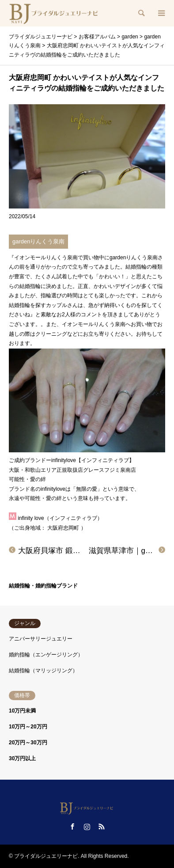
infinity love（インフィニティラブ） (60, 518)
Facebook (72, 826)
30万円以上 (22, 758)
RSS (102, 826)
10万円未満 (22, 711)
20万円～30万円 (28, 743)
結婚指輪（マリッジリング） (43, 671)
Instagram (87, 826)
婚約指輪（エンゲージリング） (46, 655)
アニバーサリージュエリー (41, 639)
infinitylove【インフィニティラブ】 (93, 460)
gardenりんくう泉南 (38, 241)
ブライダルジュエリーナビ (46, 856)
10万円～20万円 (28, 727)
